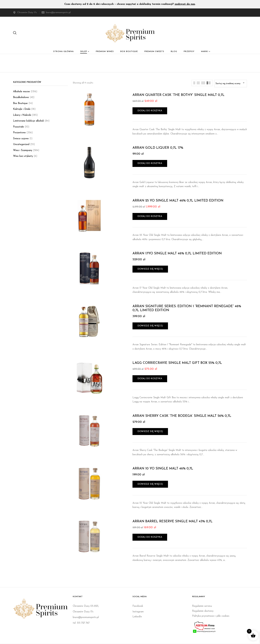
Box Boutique (20, 103)
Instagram (138, 612)
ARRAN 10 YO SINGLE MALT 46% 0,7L (163, 469)
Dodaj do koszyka (150, 111)
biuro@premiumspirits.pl (58, 13)
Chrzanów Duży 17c (25, 13)
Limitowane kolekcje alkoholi (28, 121)
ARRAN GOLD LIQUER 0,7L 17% (158, 148)
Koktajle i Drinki (22, 109)
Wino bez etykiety (23, 156)
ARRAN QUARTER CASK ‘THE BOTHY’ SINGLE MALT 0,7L (179, 95)
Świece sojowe (21, 139)
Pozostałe (18, 127)
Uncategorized (21, 144)
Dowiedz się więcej (150, 269)
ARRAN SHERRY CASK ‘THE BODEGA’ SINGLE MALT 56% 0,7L (182, 416)
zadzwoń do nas (185, 4)
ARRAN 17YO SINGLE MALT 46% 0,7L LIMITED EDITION (177, 254)
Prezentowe (19, 133)
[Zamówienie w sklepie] (231, 84)
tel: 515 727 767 (81, 623)
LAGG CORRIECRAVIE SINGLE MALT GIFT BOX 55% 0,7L (177, 363)
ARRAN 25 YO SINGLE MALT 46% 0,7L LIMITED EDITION (178, 201)
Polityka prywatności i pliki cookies (211, 616)
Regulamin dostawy (203, 611)
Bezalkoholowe (21, 97)
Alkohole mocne (21, 92)
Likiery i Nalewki (22, 115)
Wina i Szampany (23, 150)
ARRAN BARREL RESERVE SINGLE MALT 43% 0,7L (173, 521)
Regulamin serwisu (202, 606)
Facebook (138, 606)
